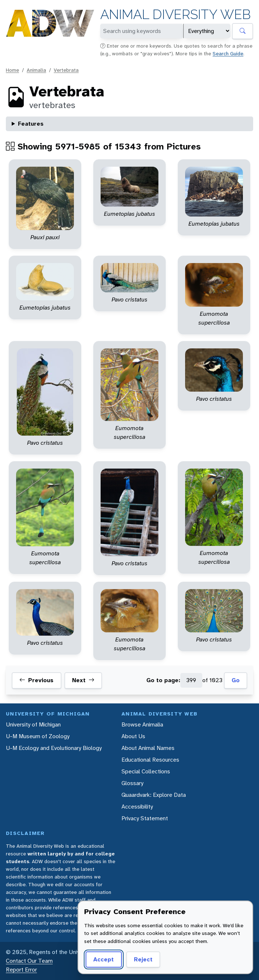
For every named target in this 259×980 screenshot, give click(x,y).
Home (12, 70)
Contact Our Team (29, 961)
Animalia (36, 70)
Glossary (132, 783)
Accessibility (137, 807)
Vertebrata (66, 70)
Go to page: (163, 680)
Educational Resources (150, 760)
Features (31, 124)
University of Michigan (33, 724)
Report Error (21, 970)
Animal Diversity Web (175, 14)
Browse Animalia (142, 724)
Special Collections (146, 771)
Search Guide (228, 53)
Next (83, 680)
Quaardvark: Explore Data (154, 795)
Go (236, 680)
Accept (104, 959)
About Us (133, 736)
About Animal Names (148, 748)
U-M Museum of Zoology (38, 736)
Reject (143, 959)
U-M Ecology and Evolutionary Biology (54, 748)
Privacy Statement (145, 818)
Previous (36, 680)
